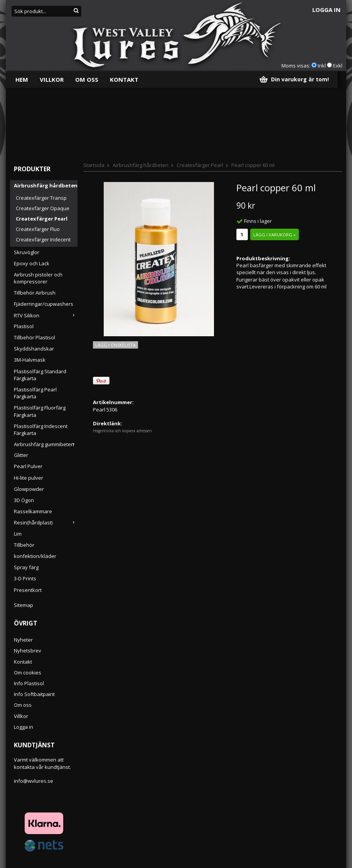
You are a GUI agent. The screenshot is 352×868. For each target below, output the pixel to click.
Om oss (87, 79)
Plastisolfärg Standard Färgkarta (40, 307)
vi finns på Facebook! (216, 823)
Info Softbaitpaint (34, 626)
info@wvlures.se (34, 713)
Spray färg (26, 499)
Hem (22, 79)
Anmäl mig (317, 849)
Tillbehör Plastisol (35, 270)
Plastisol (24, 258)
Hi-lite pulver (29, 410)
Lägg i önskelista (115, 277)
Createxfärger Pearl (42, 151)
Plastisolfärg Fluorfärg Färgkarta (40, 343)
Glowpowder (29, 421)
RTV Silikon (46, 248)
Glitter (21, 387)
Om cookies (28, 605)
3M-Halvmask (30, 292)
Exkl (338, 66)
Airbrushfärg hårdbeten (46, 118)
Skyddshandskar (34, 281)
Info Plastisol (29, 615)
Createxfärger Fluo (38, 161)
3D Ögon (24, 432)
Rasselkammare (33, 443)
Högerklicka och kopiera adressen (122, 363)
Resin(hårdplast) (46, 455)
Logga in (326, 10)
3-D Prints (25, 511)
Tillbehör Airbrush (35, 225)
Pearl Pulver (28, 398)
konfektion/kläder (35, 488)
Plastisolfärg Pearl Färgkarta (35, 325)
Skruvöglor (27, 184)
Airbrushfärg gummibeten (46, 376)
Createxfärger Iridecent (43, 172)
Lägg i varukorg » (275, 167)
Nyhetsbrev (28, 583)
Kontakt (124, 79)
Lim (18, 466)
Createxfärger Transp (41, 130)
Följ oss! (204, 810)
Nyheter (23, 572)
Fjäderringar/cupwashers (44, 236)
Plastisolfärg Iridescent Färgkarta (41, 362)
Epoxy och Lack (32, 196)
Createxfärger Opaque (43, 140)
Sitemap (24, 537)
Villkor (52, 79)
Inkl (322, 66)
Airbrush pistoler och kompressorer (38, 210)
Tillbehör (24, 477)
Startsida (94, 97)
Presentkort (28, 522)
